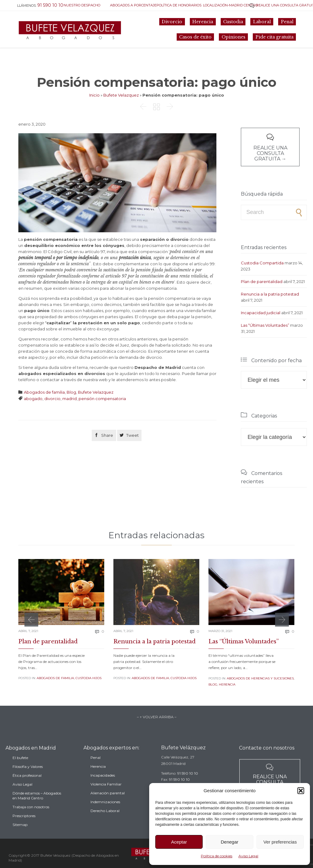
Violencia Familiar (106, 798)
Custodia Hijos (88, 678)
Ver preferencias (280, 842)
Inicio (94, 95)
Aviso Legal (248, 856)
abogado (33, 399)
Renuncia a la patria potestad (270, 294)
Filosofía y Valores (28, 783)
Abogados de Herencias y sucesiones (260, 678)
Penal (96, 772)
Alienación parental (108, 807)
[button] (301, 791)
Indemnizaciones (105, 816)
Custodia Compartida (262, 263)
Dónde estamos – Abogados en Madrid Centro (37, 812)
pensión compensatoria (102, 399)
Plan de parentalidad (262, 281)
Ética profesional (27, 792)
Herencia (227, 684)
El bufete (20, 774)
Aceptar (179, 842)
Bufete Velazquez (121, 95)
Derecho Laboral (105, 825)
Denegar (230, 842)
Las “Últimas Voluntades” (265, 325)
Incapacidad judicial (261, 313)
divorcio (52, 399)
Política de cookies (217, 856)
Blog (71, 392)
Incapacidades (103, 789)
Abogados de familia (44, 392)
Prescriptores (24, 832)
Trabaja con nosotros (31, 823)
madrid (70, 399)
